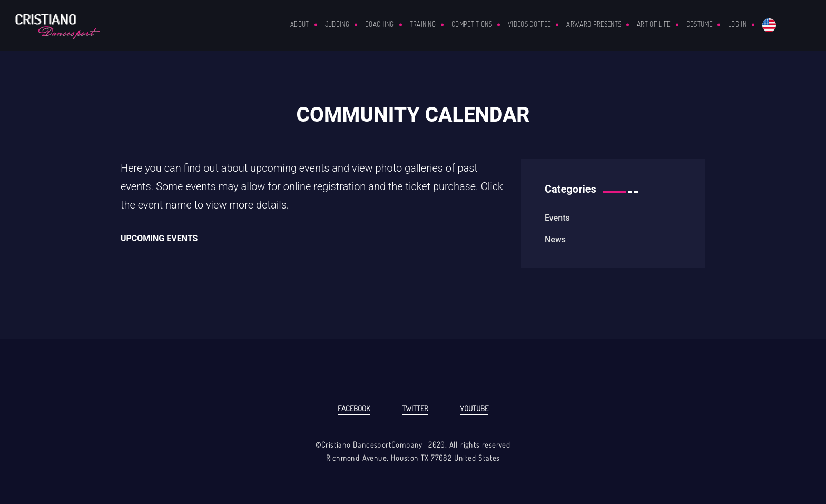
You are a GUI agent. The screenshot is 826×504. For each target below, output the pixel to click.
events (557, 218)
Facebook (354, 408)
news (555, 239)
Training (423, 24)
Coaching (380, 24)
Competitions (472, 24)
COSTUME (699, 24)
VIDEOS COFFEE (529, 24)
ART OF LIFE (654, 24)
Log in (737, 24)
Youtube (474, 408)
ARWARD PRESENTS (594, 24)
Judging (337, 24)
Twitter (415, 408)
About (300, 24)
